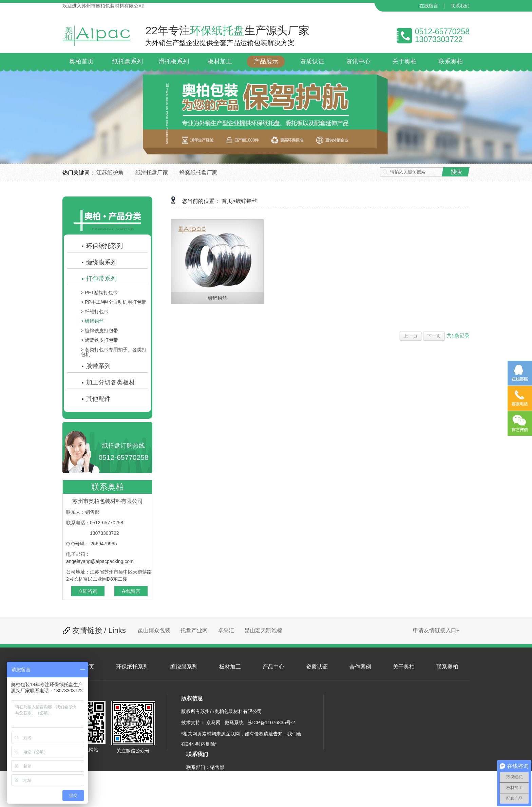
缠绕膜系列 (99, 262)
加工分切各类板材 (108, 382)
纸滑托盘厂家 (152, 173)
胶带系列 (96, 366)
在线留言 (429, 6)
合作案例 (360, 667)
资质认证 (317, 667)
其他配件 (96, 399)
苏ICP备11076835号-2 (271, 722)
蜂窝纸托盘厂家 (198, 173)
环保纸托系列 (102, 246)
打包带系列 (99, 279)
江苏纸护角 (110, 173)
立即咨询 (88, 591)
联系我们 (460, 6)
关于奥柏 (404, 667)
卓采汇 (226, 630)
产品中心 (273, 667)
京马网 (213, 722)
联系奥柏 (447, 667)
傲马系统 (234, 722)
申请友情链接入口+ (436, 630)
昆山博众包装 (154, 630)
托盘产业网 (194, 630)
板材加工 (230, 667)
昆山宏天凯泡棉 (263, 630)
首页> (229, 201)
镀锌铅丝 (246, 201)
